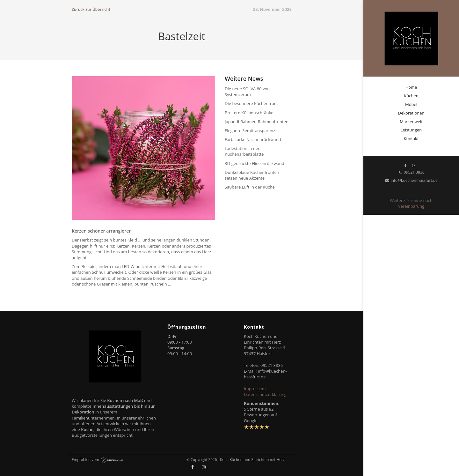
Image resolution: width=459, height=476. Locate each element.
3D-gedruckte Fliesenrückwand (255, 163)
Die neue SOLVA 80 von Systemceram (247, 92)
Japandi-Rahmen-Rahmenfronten (257, 122)
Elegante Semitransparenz (250, 130)
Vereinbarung (411, 206)
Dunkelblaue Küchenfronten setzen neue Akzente (252, 175)
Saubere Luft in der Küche (250, 187)
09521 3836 (411, 172)
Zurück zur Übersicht (91, 9)
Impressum (255, 389)
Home (411, 87)
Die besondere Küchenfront (251, 103)
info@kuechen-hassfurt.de (411, 180)
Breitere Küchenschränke (249, 113)
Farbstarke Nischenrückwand (253, 139)
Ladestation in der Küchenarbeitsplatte (244, 151)
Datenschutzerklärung (265, 394)
